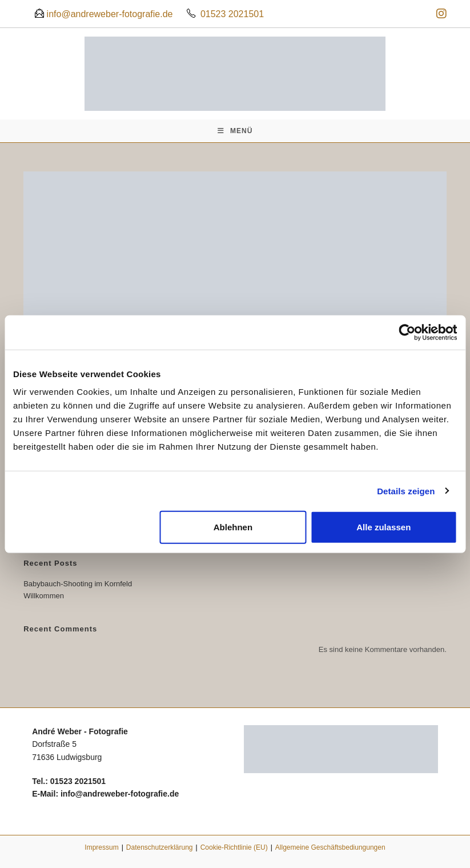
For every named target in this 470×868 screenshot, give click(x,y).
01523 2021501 (232, 14)
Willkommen (44, 596)
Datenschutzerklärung (160, 847)
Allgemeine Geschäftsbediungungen (330, 847)
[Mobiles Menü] (235, 131)
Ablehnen (233, 527)
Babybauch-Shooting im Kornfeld (78, 584)
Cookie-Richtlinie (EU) (234, 847)
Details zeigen (406, 491)
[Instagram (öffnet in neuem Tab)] (440, 14)
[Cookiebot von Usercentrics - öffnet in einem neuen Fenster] (407, 332)
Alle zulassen (383, 527)
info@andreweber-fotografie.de (108, 14)
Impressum (101, 847)
